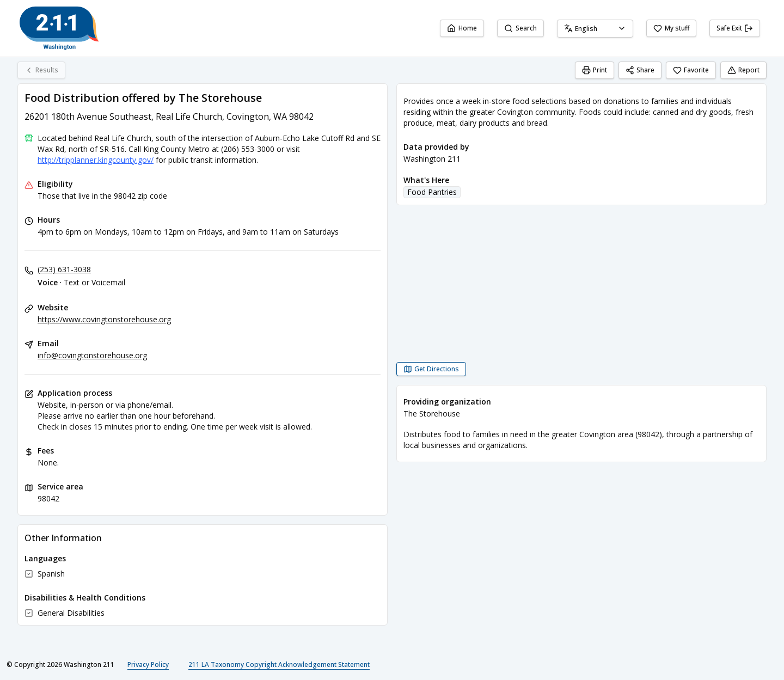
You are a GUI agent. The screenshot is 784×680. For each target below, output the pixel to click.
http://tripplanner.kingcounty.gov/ (96, 160)
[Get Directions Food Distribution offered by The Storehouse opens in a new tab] (431, 369)
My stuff (671, 28)
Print (595, 70)
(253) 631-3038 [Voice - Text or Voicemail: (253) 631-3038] (64, 269)
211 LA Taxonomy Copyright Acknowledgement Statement (279, 664)
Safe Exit (735, 28)
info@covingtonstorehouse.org (92, 355)
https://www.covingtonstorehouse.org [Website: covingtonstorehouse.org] (104, 319)
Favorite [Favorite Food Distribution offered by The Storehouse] (691, 70)
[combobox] (595, 29)
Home (462, 28)
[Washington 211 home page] (59, 28)
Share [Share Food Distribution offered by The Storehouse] (640, 70)
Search (520, 28)
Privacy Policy (148, 664)
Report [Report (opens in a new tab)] (743, 70)
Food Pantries (432, 192)
